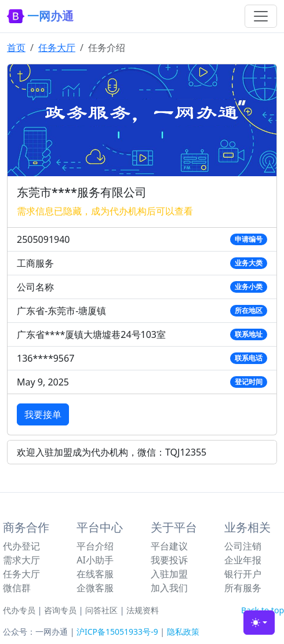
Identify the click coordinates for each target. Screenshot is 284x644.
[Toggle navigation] (261, 16)
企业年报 (243, 560)
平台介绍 (95, 546)
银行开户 (243, 574)
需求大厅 (21, 560)
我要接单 (43, 414)
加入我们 (169, 588)
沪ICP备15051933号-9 (117, 632)
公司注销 (243, 546)
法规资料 (143, 610)
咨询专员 (60, 610)
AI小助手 (95, 560)
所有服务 (243, 588)
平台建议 (169, 546)
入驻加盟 (169, 574)
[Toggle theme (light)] (259, 623)
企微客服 (95, 588)
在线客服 (95, 574)
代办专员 (19, 610)
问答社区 (101, 610)
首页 (16, 48)
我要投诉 (169, 560)
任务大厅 (57, 48)
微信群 (17, 588)
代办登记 (21, 546)
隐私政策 (183, 632)
